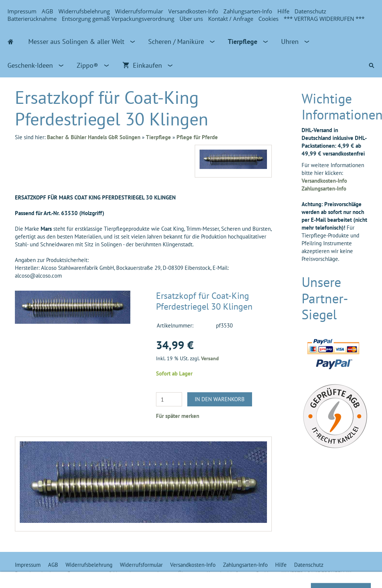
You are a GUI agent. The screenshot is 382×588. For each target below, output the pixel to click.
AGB (47, 11)
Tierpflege (158, 137)
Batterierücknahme (32, 19)
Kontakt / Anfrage (231, 19)
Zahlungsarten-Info (248, 11)
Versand (210, 358)
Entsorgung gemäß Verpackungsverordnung (118, 19)
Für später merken (178, 416)
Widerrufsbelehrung (84, 11)
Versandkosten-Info (193, 11)
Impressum (22, 11)
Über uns (191, 19)
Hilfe (283, 11)
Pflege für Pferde (197, 137)
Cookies (268, 19)
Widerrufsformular (139, 11)
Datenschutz (310, 11)
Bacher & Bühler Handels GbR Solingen (94, 137)
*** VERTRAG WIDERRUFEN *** (324, 19)
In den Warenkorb (220, 399)
